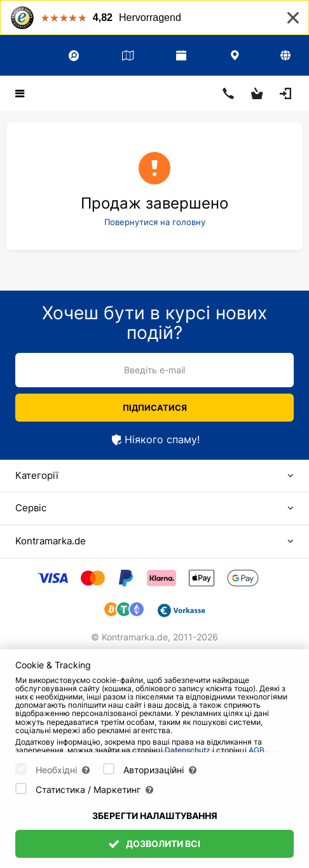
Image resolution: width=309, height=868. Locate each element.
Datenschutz (188, 750)
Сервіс (31, 508)
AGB (257, 750)
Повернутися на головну (155, 222)
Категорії (37, 475)
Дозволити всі (154, 844)
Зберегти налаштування (155, 816)
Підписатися (155, 408)
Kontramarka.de (51, 541)
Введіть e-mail (154, 370)
